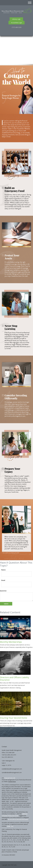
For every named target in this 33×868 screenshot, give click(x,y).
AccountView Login (16, 23)
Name (3, 570)
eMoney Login (16, 19)
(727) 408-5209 (17, 27)
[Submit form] (6, 604)
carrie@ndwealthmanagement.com (12, 772)
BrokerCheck (12, 782)
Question (3, 591)
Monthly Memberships (11, 642)
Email (3, 580)
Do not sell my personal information (18, 819)
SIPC (12, 826)
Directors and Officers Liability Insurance (15, 679)
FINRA (9, 826)
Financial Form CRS (10, 778)
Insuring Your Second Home (14, 718)
